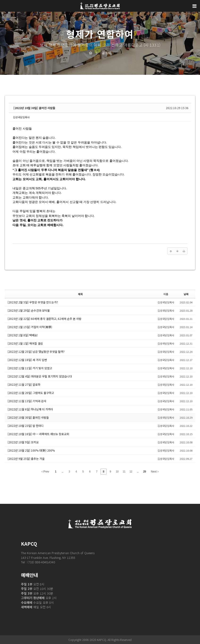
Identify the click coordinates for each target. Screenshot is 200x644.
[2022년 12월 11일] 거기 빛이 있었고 (30, 368)
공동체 (103, 53)
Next (155, 472)
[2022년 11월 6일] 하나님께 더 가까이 (30, 409)
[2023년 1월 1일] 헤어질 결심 (25, 343)
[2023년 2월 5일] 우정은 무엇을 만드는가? (33, 302)
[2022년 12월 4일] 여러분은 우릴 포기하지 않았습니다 (40, 376)
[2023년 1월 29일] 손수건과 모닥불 (29, 310)
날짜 (186, 294)
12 (131, 472)
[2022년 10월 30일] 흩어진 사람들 (34, 108)
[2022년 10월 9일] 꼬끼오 (23, 442)
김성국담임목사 (21, 117)
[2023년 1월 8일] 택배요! (23, 335)
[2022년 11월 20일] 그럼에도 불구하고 (31, 393)
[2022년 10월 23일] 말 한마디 (26, 426)
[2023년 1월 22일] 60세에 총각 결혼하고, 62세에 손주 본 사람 (44, 319)
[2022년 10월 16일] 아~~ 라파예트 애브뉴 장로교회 (38, 434)
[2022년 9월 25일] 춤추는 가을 (26, 459)
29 (144, 472)
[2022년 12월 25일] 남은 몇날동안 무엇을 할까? (36, 352)
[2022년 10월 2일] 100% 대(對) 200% (31, 450)
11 (124, 472)
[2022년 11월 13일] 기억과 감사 (27, 401)
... (62, 472)
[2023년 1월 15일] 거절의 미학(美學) (30, 327)
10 (117, 472)
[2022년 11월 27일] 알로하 (24, 384)
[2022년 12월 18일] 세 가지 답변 (27, 360)
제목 (80, 294)
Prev (45, 472)
